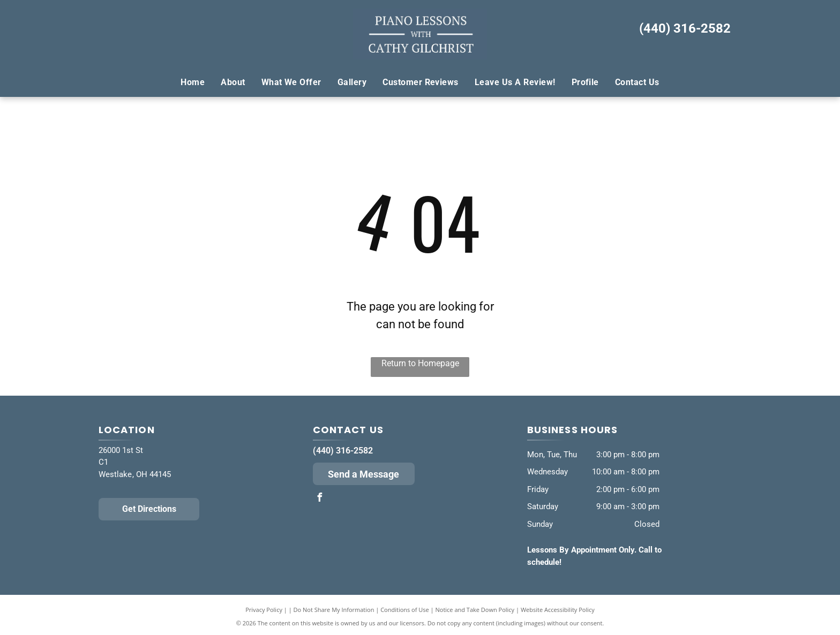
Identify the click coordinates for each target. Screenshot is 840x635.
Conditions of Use (405, 610)
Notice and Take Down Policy (475, 610)
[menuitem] (193, 82)
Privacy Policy (264, 610)
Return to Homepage (420, 363)
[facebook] (320, 499)
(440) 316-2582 (685, 28)
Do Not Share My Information (334, 610)
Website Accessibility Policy (558, 610)
